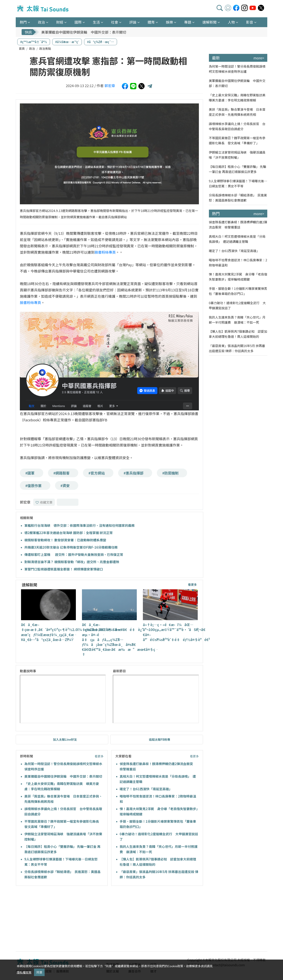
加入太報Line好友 (65, 739)
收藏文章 (44, 502)
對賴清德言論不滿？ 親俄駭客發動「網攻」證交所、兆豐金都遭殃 (72, 562)
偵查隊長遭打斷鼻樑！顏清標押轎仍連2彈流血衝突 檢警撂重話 (238, 225)
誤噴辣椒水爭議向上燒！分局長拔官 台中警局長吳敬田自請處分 (237, 126)
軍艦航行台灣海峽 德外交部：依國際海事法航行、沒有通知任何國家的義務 (79, 525)
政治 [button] (41, 22)
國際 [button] (78, 22)
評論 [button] (133, 22)
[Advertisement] (52, 919)
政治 (32, 48)
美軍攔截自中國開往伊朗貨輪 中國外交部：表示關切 (84, 32)
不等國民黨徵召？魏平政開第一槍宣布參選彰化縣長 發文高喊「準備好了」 (237, 140)
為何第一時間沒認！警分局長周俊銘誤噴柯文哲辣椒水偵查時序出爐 (237, 69)
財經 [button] (60, 22)
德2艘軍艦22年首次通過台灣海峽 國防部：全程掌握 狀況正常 (68, 533)
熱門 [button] (23, 22)
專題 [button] (188, 22)
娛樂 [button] (169, 22)
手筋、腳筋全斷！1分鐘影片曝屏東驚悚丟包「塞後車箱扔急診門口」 (238, 291)
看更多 (192, 584)
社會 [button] (115, 22)
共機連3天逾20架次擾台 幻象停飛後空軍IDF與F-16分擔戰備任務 (71, 547)
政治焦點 (45, 48)
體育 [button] (151, 22)
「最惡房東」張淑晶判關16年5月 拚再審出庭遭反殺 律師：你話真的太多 (237, 348)
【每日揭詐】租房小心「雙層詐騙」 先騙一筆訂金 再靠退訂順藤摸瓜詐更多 (238, 169)
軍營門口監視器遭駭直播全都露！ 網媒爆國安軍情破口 (64, 569)
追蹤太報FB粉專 (159, 739)
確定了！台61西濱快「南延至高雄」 (146, 789)
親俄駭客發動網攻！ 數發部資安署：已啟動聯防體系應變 (65, 540)
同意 (39, 972)
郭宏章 (110, 86)
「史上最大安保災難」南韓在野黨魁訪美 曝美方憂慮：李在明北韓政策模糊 (238, 98)
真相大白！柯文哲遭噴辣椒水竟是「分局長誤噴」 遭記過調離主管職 (237, 239)
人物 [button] (231, 22)
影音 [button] (250, 22)
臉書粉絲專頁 (105, 252)
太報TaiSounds (43, 9)
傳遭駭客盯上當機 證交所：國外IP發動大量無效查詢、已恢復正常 (75, 554)
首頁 (22, 48)
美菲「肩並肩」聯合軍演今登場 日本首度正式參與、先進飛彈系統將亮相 (237, 112)
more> (259, 58)
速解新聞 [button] (209, 22)
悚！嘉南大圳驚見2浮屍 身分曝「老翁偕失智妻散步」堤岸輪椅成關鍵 (238, 277)
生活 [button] (96, 22)
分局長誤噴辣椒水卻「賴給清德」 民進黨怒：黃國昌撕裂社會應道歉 (238, 198)
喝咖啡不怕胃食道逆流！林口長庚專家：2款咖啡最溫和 (238, 262)
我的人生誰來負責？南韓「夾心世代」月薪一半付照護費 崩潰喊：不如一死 (237, 320)
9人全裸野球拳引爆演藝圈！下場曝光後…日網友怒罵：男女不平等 (238, 183)
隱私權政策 (24, 972)
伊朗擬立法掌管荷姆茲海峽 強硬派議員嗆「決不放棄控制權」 (237, 155)
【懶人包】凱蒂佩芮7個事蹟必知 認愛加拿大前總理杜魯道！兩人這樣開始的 (238, 334)
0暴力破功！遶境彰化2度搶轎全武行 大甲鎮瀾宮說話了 (237, 305)
